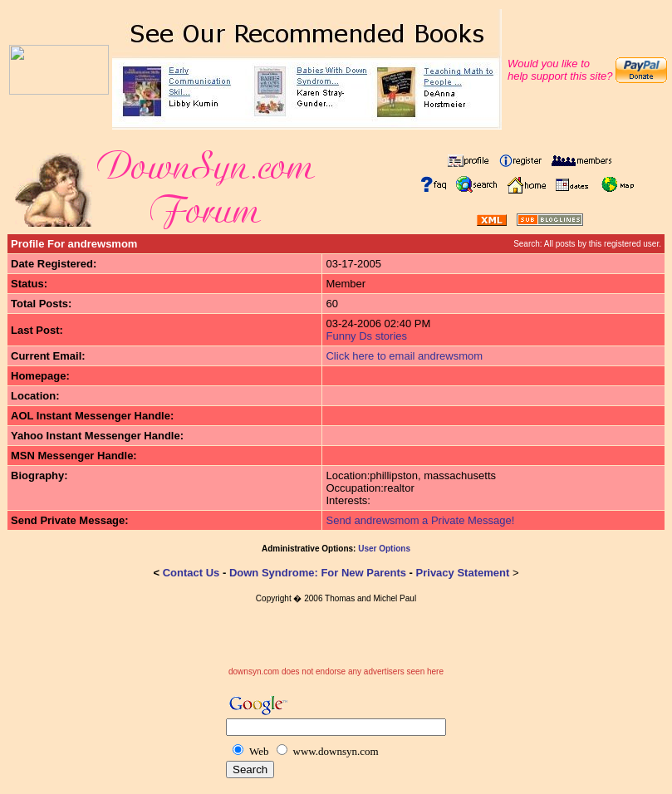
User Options (384, 549)
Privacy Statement (463, 573)
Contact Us (191, 573)
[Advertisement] (336, 642)
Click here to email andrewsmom (404, 356)
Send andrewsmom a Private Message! (420, 520)
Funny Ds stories (366, 336)
